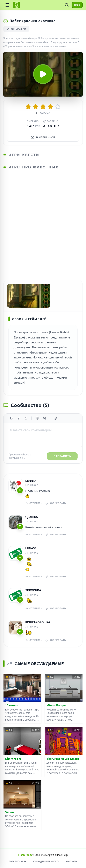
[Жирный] (11, 418)
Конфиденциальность (46, 862)
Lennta (31, 481)
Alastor (51, 126)
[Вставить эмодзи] (55, 418)
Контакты (72, 862)
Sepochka (33, 590)
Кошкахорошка (38, 622)
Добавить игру (17, 862)
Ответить (34, 503)
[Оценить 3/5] (43, 107)
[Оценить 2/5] (36, 107)
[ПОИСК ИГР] (67, 5)
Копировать (56, 503)
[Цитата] (37, 418)
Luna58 (31, 548)
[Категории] (7, 5)
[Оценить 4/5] (50, 107)
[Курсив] (19, 418)
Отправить (62, 456)
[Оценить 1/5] (28, 107)
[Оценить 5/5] (58, 107)
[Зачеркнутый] (26, 418)
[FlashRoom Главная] (16, 5)
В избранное (43, 137)
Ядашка (32, 517)
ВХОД (77, 5)
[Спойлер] (44, 418)
